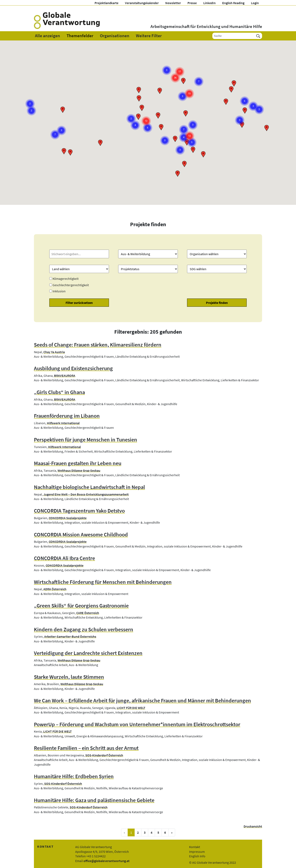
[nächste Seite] (172, 832)
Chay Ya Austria (54, 352)
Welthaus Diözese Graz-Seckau (79, 470)
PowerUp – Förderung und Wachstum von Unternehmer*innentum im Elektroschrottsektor (137, 724)
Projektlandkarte (106, 3)
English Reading (233, 3)
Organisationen (115, 36)
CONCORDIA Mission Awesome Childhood (81, 535)
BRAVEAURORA (65, 376)
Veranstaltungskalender (142, 3)
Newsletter (173, 3)
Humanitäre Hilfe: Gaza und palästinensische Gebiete (94, 800)
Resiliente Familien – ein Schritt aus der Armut (86, 748)
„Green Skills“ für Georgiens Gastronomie (81, 606)
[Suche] (233, 36)
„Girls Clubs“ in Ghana (59, 392)
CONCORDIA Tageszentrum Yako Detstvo (79, 511)
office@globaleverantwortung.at (106, 861)
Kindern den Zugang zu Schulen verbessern (84, 629)
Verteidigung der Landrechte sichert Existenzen (88, 653)
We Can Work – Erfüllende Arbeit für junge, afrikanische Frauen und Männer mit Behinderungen (142, 701)
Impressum (197, 852)
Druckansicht (253, 826)
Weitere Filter (149, 36)
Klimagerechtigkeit (66, 279)
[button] (100, 143)
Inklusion (59, 291)
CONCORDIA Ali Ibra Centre (64, 558)
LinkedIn (209, 3)
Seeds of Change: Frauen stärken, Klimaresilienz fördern (98, 345)
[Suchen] (258, 36)
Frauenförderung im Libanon (67, 416)
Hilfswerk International (63, 423)
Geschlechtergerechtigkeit (71, 285)
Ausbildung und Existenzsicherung (73, 368)
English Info (197, 856)
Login (255, 3)
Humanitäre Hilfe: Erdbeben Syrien (74, 776)
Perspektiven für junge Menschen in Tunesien (86, 440)
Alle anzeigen (47, 36)
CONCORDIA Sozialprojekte (68, 518)
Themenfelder (80, 36)
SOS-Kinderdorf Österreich (104, 755)
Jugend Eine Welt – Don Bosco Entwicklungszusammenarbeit (86, 494)
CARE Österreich (88, 613)
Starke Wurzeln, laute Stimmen (69, 677)
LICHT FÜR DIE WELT (131, 708)
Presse (192, 3)
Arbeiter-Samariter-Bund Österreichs (70, 636)
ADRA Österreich (55, 589)
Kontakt (195, 847)
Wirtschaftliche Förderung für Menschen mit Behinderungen (103, 582)
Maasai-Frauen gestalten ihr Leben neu (78, 463)
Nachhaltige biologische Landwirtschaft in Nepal (89, 487)
